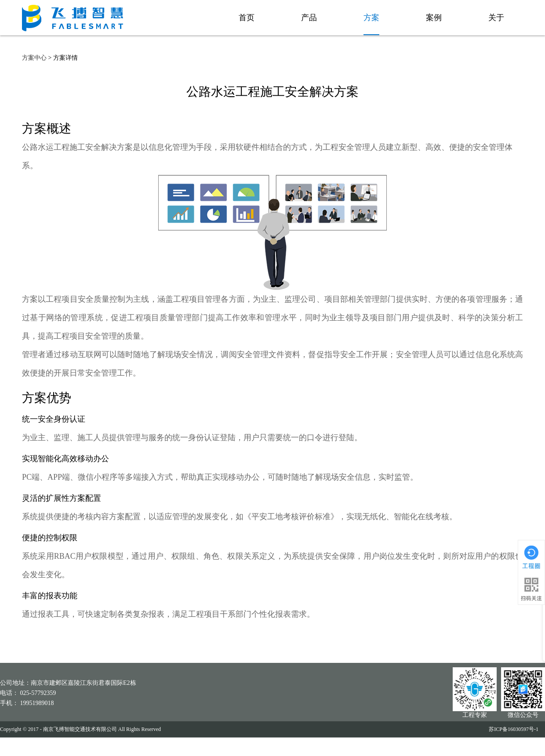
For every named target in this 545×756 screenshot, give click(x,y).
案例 (432, 18)
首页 (245, 18)
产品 (307, 18)
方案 (370, 18)
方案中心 (34, 58)
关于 (494, 18)
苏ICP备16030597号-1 (514, 729)
